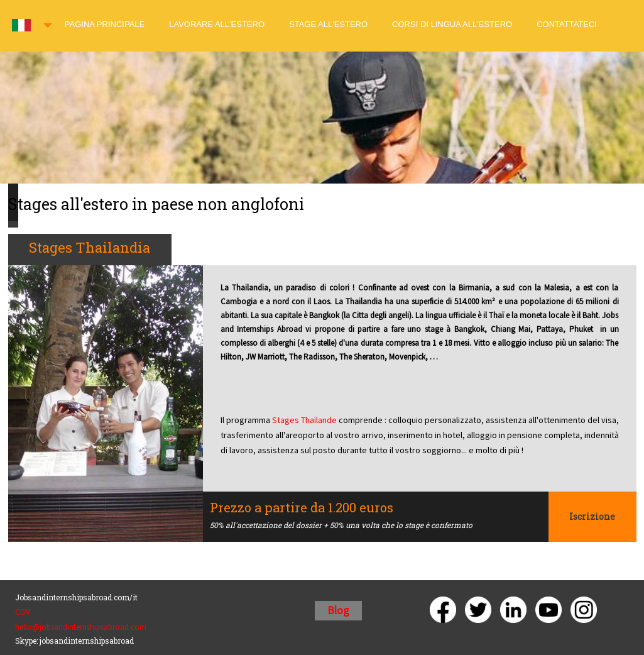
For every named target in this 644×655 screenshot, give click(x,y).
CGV (23, 612)
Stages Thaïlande (305, 420)
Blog (338, 610)
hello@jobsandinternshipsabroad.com (81, 627)
